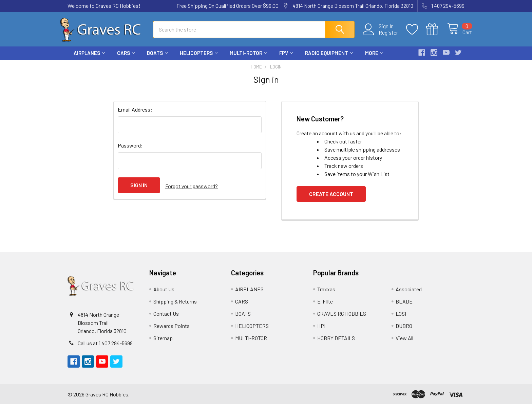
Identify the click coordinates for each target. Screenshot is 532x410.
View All (404, 344)
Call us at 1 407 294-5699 (105, 349)
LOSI (401, 319)
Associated (409, 295)
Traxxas (326, 295)
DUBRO (404, 331)
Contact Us (166, 319)
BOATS (157, 59)
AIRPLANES (89, 59)
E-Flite (325, 307)
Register (381, 36)
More (374, 59)
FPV (286, 59)
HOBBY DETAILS (336, 344)
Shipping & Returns (175, 307)
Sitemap (163, 344)
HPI (321, 331)
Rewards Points (172, 331)
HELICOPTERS (199, 59)
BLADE (404, 307)
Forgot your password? (192, 191)
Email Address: (135, 115)
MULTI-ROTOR (248, 59)
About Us (164, 295)
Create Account (331, 200)
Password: (130, 151)
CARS (126, 59)
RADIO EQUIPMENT (329, 59)
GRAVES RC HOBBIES (342, 319)
